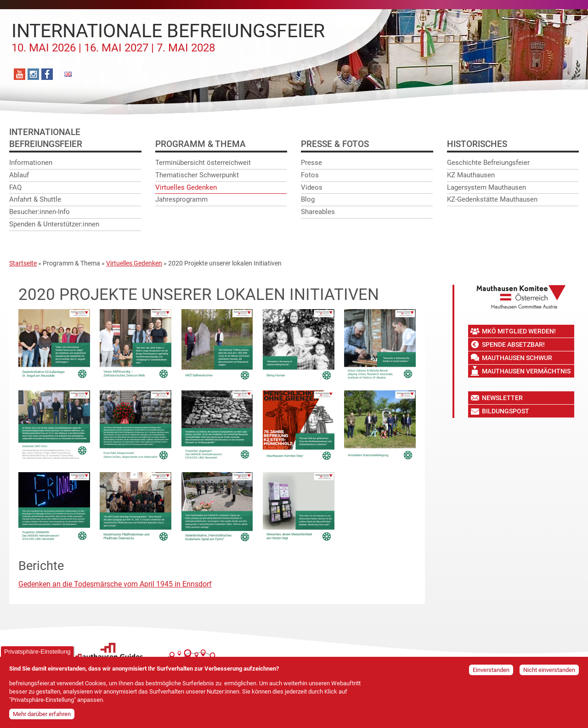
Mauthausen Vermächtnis (526, 371)
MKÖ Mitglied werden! (519, 331)
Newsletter (502, 398)
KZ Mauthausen (471, 175)
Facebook (47, 74)
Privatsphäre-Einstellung (37, 654)
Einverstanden (491, 673)
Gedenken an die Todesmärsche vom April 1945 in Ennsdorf (115, 584)
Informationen (31, 163)
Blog (308, 199)
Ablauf (19, 175)
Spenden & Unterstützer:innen (54, 224)
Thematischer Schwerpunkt (197, 175)
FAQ (15, 187)
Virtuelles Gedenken (186, 187)
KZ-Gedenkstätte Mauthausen (492, 199)
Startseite (23, 263)
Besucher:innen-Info (40, 212)
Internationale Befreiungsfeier (168, 37)
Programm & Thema (201, 144)
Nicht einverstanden (549, 673)
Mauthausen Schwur (517, 358)
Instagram (33, 74)
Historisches (477, 144)
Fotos (310, 175)
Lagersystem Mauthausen (486, 187)
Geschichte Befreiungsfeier (488, 163)
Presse (311, 163)
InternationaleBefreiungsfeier (46, 138)
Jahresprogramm (181, 199)
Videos (312, 187)
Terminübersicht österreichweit (203, 163)
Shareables (318, 212)
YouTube (20, 74)
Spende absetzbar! (513, 344)
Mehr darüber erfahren (42, 717)
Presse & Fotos (335, 144)
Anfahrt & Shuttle (35, 199)
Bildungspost (506, 411)
